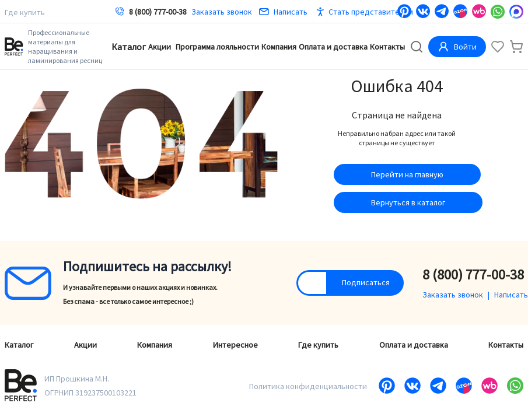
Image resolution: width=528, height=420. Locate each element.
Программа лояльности (217, 47)
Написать (283, 12)
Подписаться (366, 282)
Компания (279, 47)
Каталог (129, 47)
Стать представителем (371, 12)
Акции (160, 47)
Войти (457, 47)
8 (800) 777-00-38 (158, 12)
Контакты (387, 47)
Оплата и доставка (333, 47)
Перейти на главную (407, 174)
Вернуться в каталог (408, 202)
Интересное (235, 345)
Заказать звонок (222, 12)
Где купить (25, 12)
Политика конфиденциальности (308, 386)
